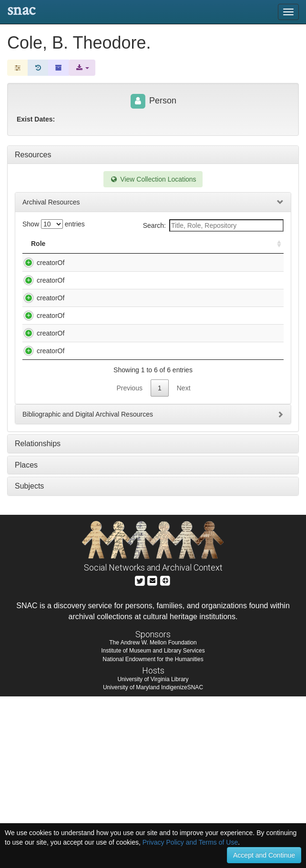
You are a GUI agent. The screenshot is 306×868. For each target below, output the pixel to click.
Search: (213, 225)
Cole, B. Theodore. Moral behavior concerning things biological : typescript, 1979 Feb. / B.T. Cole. (115, 365)
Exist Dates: (36, 119)
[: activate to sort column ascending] (275, 244)
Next (184, 560)
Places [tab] (26, 637)
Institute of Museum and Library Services (153, 822)
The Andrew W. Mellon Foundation (153, 814)
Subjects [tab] (29, 658)
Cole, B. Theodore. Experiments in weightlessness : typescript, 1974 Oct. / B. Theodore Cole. (122, 318)
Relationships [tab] (38, 615)
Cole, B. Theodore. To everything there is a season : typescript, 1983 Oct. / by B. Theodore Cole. (122, 457)
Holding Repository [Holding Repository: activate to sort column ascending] (226, 244)
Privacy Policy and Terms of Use (190, 842)
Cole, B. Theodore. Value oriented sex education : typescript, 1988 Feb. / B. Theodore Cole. (121, 503)
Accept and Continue (264, 855)
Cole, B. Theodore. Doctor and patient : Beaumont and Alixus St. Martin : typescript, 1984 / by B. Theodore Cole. (122, 272)
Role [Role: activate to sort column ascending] (38, 244)
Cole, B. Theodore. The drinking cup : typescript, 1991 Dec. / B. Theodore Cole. (120, 411)
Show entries (54, 224)
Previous (129, 560)
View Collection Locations (153, 179)
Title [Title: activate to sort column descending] (75, 244)
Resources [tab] (33, 155)
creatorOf (41, 263)
